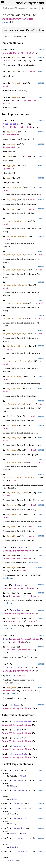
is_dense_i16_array (14, 303)
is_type (11, 527)
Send (18, 730)
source (5, 22)
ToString (19, 828)
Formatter (15, 596)
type (9, 156)
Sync (18, 738)
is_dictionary (15, 376)
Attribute (19, 642)
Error (6, 103)
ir (22, 15)
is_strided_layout (17, 493)
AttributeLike (12, 124)
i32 (28, 60)
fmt (9, 593)
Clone (19, 547)
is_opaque (12, 450)
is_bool (11, 209)
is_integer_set (15, 438)
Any (16, 770)
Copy (17, 705)
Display (20, 610)
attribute (30, 15)
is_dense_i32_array (14, 318)
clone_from (13, 568)
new (13, 57)
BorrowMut (20, 790)
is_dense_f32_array (14, 255)
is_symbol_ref (15, 514)
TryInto (23, 851)
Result (28, 100)
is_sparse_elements (14, 462)
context (11, 144)
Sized (23, 776)
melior (15, 15)
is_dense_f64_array (14, 270)
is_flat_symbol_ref (14, 404)
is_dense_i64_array (14, 334)
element (16, 97)
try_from (12, 688)
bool (6, 86)
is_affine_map (15, 187)
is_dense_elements (17, 236)
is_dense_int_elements (16, 361)
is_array (12, 200)
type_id (11, 166)
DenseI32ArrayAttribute (29, 3)
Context (7, 60)
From (6, 639)
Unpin (17, 746)
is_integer (13, 425)
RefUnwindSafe (23, 722)
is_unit (11, 536)
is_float (12, 416)
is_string (12, 505)
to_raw (10, 132)
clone (10, 555)
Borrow (18, 780)
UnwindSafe (21, 754)
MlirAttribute (11, 135)
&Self (23, 571)
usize (32, 72)
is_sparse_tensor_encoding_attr (21, 477)
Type (28, 156)
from (9, 647)
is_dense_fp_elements (15, 285)
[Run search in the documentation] (21, 8)
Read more (33, 563)
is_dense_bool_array (15, 221)
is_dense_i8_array (17, 346)
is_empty (17, 83)
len (13, 72)
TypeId (7, 169)
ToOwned (19, 818)
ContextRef (9, 147)
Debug (19, 585)
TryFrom (8, 667)
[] (12, 22)
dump (9, 178)
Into (21, 808)
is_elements (13, 389)
